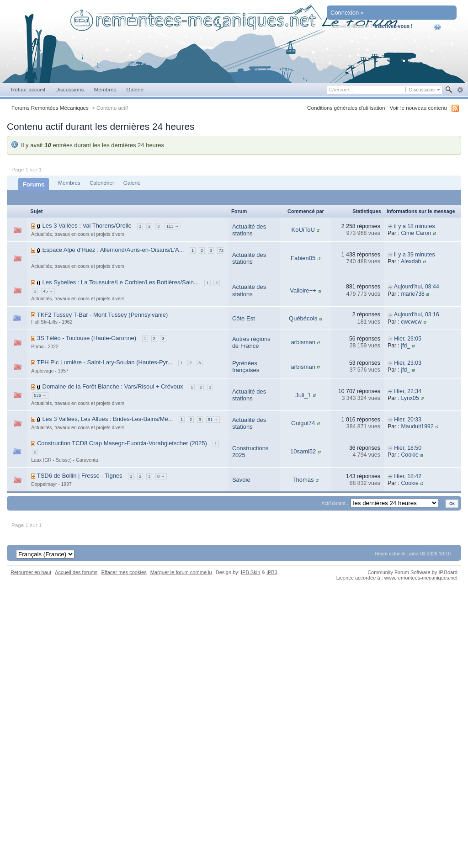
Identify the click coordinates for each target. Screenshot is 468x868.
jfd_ (405, 346)
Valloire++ (303, 290)
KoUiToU (303, 230)
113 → (173, 226)
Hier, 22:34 (408, 391)
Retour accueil (28, 89)
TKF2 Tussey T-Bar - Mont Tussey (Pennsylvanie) (103, 315)
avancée (460, 90)
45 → (48, 291)
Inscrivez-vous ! (394, 26)
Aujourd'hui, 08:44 (417, 287)
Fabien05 (303, 258)
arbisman (303, 342)
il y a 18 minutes (414, 226)
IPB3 (272, 572)
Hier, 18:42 (408, 476)
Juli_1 (303, 395)
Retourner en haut (31, 572)
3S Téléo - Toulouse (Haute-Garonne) (87, 338)
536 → (40, 395)
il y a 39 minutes (414, 255)
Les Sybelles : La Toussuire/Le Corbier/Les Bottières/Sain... (121, 282)
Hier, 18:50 (408, 448)
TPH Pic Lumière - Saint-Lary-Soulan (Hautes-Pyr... (105, 362)
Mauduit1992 (417, 426)
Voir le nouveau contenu (418, 108)
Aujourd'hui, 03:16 (417, 314)
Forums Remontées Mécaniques (50, 108)
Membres (105, 89)
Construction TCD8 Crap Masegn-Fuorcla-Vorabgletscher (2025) (122, 443)
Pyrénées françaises (246, 367)
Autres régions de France (251, 343)
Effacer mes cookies (124, 572)
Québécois (303, 318)
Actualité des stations (249, 230)
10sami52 (303, 451)
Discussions (70, 89)
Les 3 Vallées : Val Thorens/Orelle (87, 226)
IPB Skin (250, 572)
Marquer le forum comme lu (181, 572)
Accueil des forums (76, 572)
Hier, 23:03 (408, 363)
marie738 (412, 294)
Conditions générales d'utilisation (346, 108)
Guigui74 (303, 423)
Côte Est (244, 318)
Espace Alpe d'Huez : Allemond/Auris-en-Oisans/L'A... (113, 250)
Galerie (135, 89)
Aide (444, 27)
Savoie (241, 480)
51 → (213, 420)
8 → (161, 476)
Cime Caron (416, 233)
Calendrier (102, 183)
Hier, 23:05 (408, 339)
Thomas (303, 480)
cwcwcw (411, 322)
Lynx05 (410, 398)
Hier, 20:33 (408, 420)
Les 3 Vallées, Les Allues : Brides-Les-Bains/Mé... (108, 419)
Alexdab (411, 261)
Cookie (409, 455)
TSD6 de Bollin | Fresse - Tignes (80, 476)
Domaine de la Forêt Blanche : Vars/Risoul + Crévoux (113, 386)
